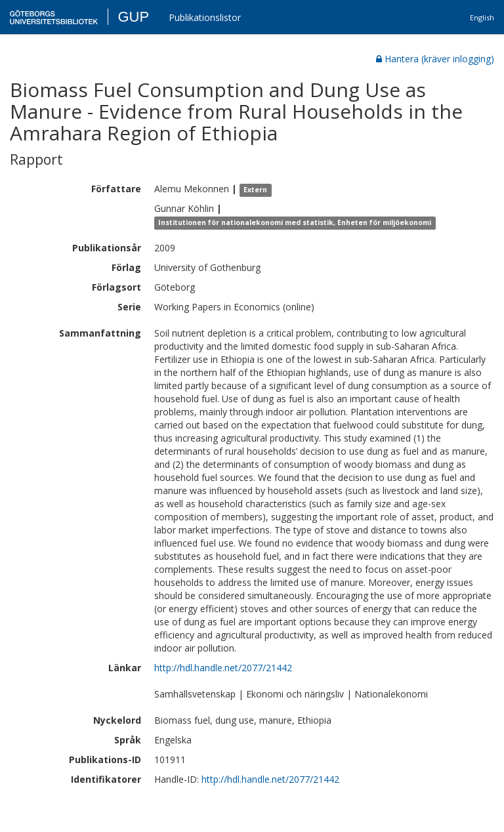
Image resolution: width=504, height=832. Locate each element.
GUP (133, 17)
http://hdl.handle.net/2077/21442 (223, 668)
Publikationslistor (205, 17)
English (482, 17)
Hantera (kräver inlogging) (435, 59)
